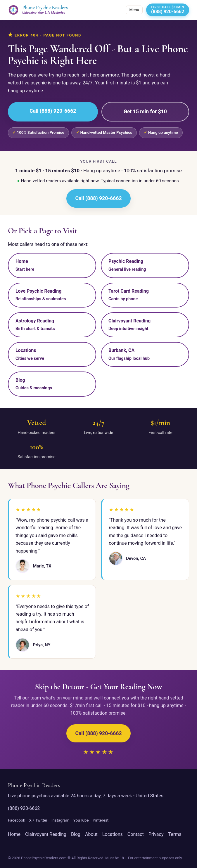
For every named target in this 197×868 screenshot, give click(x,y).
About (91, 834)
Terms (175, 834)
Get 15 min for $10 (145, 112)
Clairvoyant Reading (46, 834)
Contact (136, 834)
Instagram (60, 820)
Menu (134, 10)
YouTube (81, 820)
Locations (113, 834)
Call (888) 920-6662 (53, 111)
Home (14, 834)
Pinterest (101, 820)
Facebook (17, 820)
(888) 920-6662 (24, 808)
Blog (76, 834)
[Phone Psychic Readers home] (38, 10)
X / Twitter (38, 820)
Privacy (156, 834)
